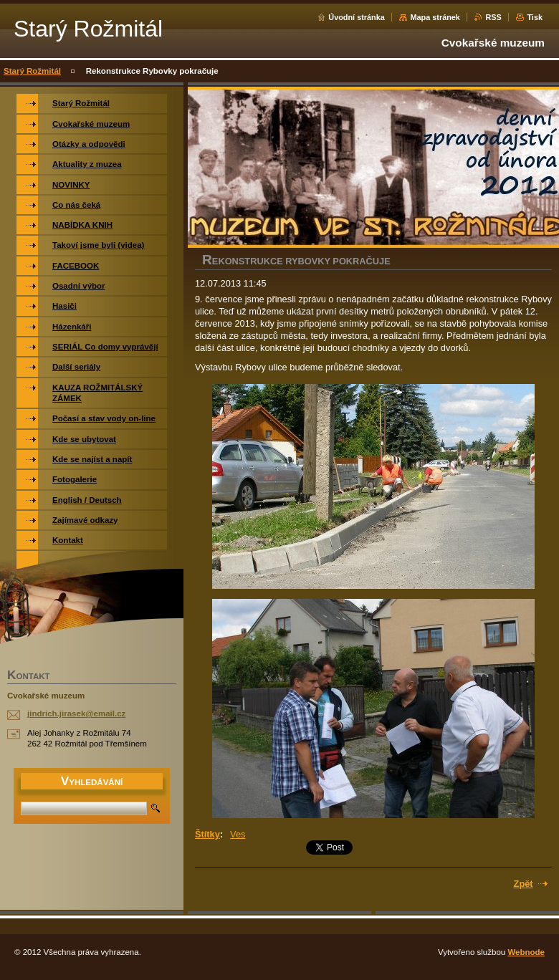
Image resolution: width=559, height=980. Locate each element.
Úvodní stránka (357, 17)
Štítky (207, 834)
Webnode (526, 952)
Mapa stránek (435, 17)
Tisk (535, 17)
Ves (238, 834)
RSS (493, 17)
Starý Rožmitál (32, 71)
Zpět (524, 884)
